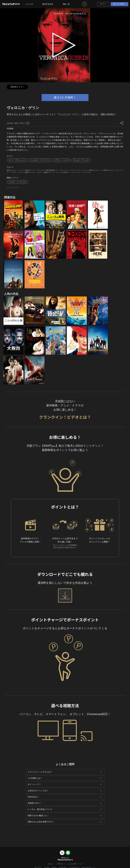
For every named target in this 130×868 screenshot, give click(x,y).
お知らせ (51, 864)
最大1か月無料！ (120, 4)
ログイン (103, 4)
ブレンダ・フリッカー (81, 160)
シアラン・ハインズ (62, 160)
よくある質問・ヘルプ (75, 864)
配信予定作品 (48, 4)
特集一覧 (66, 4)
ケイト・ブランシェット (17, 160)
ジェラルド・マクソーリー (40, 160)
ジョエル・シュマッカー (17, 182)
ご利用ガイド (60, 864)
